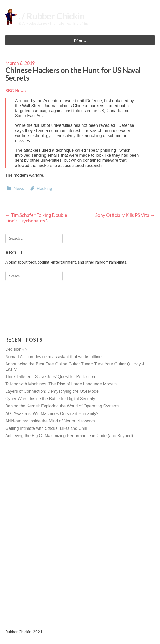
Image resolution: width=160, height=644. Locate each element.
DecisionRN (16, 349)
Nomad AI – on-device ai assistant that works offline (53, 357)
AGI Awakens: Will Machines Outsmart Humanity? (52, 414)
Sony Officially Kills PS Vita (125, 215)
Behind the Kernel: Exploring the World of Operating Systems (62, 406)
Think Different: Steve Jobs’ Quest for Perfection (50, 377)
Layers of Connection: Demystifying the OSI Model (52, 391)
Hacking (44, 188)
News (19, 188)
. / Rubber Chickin (51, 16)
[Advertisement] (26, 309)
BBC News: (16, 91)
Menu (80, 40)
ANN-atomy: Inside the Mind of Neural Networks (50, 421)
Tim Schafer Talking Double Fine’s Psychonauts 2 (36, 218)
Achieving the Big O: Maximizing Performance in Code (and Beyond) (69, 436)
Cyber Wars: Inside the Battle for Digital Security (50, 399)
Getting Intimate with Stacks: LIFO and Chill (46, 428)
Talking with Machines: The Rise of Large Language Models (61, 384)
